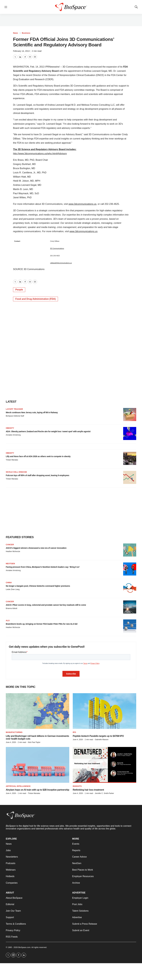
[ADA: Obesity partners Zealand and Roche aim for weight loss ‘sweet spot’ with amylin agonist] (130, 433)
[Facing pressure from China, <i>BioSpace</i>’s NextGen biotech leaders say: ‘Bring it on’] (130, 569)
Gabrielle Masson (102, 740)
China (9, 583)
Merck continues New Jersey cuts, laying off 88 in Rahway (32, 412)
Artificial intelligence (18, 786)
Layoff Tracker (14, 409)
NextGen (10, 564)
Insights (77, 786)
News (16, 33)
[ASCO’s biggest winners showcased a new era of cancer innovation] (130, 550)
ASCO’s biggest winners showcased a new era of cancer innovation (36, 548)
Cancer (10, 545)
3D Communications (57, 248)
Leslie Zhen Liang (13, 589)
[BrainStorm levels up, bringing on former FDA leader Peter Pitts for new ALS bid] (130, 626)
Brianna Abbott (12, 608)
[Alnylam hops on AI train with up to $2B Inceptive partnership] (38, 765)
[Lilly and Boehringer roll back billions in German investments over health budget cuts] (38, 711)
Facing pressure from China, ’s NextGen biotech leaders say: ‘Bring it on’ (43, 567)
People (19, 290)
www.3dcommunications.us (82, 204)
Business (26, 33)
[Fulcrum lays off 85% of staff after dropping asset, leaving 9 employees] (130, 477)
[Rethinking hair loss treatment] (104, 765)
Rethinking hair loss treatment (88, 790)
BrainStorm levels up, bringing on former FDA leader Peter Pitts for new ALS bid (42, 624)
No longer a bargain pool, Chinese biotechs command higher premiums (38, 586)
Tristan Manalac (12, 460)
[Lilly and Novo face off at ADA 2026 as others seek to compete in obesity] (130, 458)
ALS (8, 621)
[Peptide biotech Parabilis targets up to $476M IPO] (104, 711)
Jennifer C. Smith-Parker (104, 793)
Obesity (10, 428)
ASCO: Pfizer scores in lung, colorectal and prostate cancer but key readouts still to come (46, 605)
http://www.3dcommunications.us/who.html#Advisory (40, 154)
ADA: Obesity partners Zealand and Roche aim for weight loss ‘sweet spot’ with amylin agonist (48, 431)
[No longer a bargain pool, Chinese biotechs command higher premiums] (130, 588)
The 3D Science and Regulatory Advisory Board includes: (45, 149)
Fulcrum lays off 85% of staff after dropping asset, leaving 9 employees (38, 475)
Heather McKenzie (13, 551)
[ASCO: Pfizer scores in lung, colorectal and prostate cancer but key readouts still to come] (130, 607)
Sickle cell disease (16, 472)
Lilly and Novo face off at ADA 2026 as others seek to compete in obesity (38, 456)
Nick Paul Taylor (34, 742)
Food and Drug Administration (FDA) (35, 299)
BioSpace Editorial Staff (15, 416)
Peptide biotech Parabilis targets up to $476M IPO (98, 736)
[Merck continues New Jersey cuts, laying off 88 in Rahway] (130, 414)
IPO (74, 732)
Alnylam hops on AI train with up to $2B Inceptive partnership (37, 790)
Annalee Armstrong (13, 435)
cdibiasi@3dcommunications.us (61, 263)
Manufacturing (14, 732)
